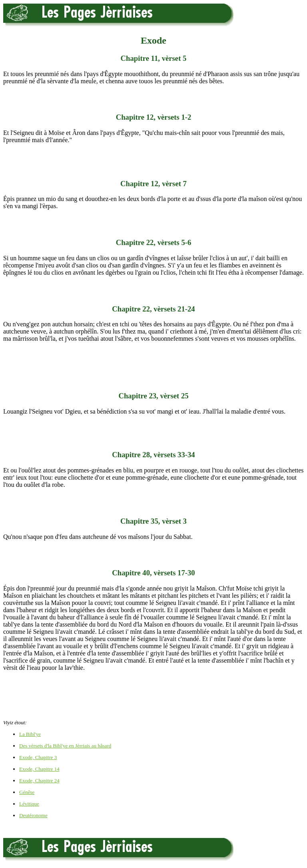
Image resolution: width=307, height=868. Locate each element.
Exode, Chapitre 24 (39, 781)
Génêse (27, 792)
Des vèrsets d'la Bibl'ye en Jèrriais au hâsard (65, 746)
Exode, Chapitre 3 (38, 757)
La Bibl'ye (30, 734)
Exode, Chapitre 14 (39, 769)
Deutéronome (33, 815)
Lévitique (29, 804)
